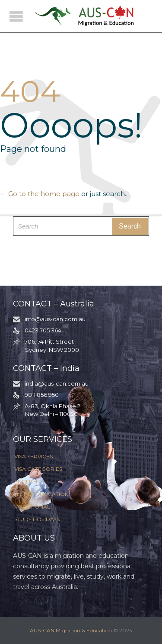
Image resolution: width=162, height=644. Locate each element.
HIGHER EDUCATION (41, 494)
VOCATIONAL (32, 507)
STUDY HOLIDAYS (37, 519)
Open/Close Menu (16, 16)
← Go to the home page (40, 194)
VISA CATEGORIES (38, 469)
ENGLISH (26, 481)
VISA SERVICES (33, 456)
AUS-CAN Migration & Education (71, 630)
